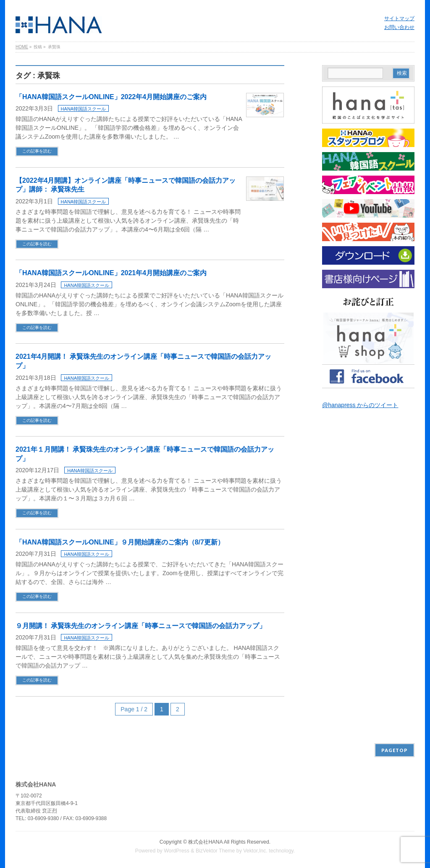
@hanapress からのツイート (360, 405)
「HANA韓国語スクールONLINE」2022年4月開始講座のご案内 (111, 97)
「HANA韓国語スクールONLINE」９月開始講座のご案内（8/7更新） (120, 542)
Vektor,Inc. (255, 851)
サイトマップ (399, 18)
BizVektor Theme (215, 851)
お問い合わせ (399, 27)
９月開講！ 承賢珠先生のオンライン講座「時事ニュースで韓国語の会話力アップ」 (141, 626)
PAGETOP (395, 750)
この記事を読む (37, 151)
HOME (22, 47)
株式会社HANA (205, 842)
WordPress (177, 851)
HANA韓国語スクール (84, 109)
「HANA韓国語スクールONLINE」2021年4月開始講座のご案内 (111, 273)
